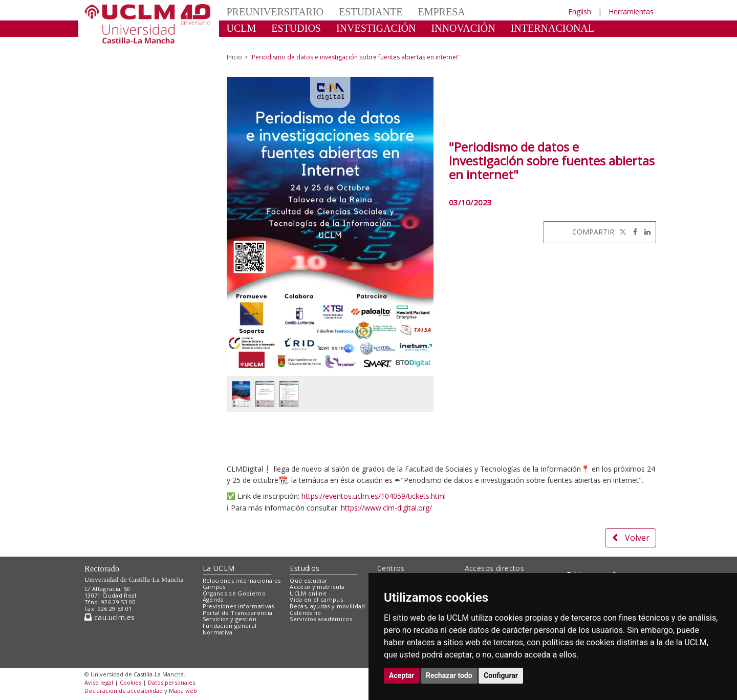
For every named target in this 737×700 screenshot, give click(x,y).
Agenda (213, 599)
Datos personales (171, 682)
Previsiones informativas (239, 606)
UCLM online (308, 593)
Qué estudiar (309, 580)
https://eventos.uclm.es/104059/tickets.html (374, 496)
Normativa (218, 632)
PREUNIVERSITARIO (275, 12)
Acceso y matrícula (317, 587)
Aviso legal (99, 682)
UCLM (242, 28)
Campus (214, 587)
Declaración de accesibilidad (124, 691)
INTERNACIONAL (552, 28)
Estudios (305, 568)
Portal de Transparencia (238, 613)
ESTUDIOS (296, 28)
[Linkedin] (645, 232)
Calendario (305, 613)
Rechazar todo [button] (449, 675)
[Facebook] (633, 232)
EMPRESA (441, 12)
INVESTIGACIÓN (376, 28)
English (580, 12)
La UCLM (219, 568)
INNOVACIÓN (463, 28)
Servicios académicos (321, 619)
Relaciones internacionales (242, 580)
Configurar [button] (501, 675)
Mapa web (183, 691)
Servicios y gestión (230, 619)
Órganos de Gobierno (234, 593)
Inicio (234, 57)
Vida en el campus (316, 599)
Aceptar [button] (402, 675)
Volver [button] (631, 538)
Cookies (131, 682)
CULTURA (251, 44)
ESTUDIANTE (371, 12)
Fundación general (230, 625)
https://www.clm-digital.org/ (386, 508)
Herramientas (631, 12)
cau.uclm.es (110, 617)
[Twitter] (622, 232)
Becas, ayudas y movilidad (327, 606)
